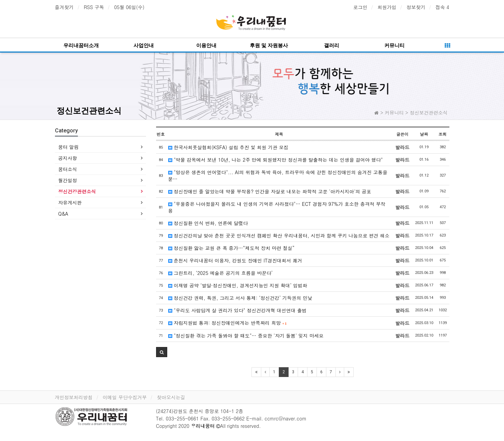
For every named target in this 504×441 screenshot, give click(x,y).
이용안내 (206, 45)
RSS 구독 (94, 7)
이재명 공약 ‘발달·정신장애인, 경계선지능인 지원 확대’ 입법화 (238, 285)
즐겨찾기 (64, 7)
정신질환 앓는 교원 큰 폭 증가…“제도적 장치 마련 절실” (231, 248)
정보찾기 (416, 7)
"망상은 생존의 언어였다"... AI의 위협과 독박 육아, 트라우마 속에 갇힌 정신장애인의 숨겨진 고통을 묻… (278, 176)
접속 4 (442, 7)
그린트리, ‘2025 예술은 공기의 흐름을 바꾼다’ (220, 273)
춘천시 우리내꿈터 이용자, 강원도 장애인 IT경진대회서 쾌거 (235, 260)
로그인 (360, 7)
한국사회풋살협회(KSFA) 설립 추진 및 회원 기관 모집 (228, 147)
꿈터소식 (68, 169)
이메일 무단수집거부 (125, 397)
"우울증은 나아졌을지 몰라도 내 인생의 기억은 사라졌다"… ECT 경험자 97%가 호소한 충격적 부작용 (277, 207)
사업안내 (144, 45)
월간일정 (68, 180)
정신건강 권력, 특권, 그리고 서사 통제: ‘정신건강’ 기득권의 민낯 (240, 298)
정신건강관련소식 (77, 191)
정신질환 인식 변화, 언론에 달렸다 (208, 223)
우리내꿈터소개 (81, 45)
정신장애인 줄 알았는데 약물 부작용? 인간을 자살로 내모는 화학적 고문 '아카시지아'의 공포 (270, 191)
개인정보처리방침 (74, 397)
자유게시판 (70, 202)
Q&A (63, 214)
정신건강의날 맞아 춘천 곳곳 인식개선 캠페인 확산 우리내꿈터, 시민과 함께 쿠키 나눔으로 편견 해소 (279, 235)
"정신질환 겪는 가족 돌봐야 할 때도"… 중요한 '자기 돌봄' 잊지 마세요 (246, 336)
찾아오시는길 (171, 397)
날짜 (424, 134)
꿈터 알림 (69, 147)
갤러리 (332, 45)
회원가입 (387, 7)
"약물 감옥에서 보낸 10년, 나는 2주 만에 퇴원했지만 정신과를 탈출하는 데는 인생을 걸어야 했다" (276, 160)
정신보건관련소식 (89, 111)
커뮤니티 (394, 45)
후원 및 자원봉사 (269, 45)
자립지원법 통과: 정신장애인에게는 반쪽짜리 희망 (228, 323)
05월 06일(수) (129, 7)
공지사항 (68, 158)
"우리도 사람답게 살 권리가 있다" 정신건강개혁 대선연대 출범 (238, 310)
